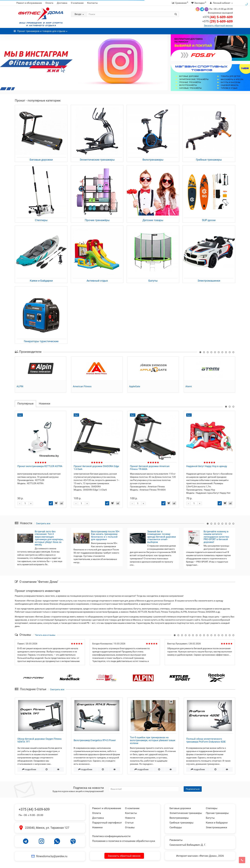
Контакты (92, 3)
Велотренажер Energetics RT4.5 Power (95, 740)
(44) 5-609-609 (218, 17)
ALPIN (20, 386)
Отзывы (130, 827)
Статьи (129, 823)
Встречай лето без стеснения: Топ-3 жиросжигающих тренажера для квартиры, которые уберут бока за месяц (49, 538)
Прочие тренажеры (217, 813)
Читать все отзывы (45, 635)
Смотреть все (43, 523)
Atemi (189, 386)
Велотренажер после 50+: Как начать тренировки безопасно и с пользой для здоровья (106, 536)
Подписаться (193, 789)
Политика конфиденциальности (111, 836)
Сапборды (176, 827)
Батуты (210, 818)
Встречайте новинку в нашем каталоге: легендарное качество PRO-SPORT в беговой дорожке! (216, 537)
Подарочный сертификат (107, 823)
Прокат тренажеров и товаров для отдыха (41, 30)
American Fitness (82, 386)
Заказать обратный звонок (218, 26)
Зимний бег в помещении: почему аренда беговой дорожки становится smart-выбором (162, 537)
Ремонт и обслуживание (29, 3)
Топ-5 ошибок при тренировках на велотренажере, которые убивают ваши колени (153, 740)
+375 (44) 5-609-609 (34, 809)
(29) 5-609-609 (217, 21)
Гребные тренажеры (181, 823)
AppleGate (135, 386)
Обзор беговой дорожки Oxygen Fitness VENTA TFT (39, 740)
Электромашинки (216, 827)
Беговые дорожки (180, 808)
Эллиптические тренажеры (186, 813)
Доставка (62, 3)
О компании (77, 3)
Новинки (45, 404)
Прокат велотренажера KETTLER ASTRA (96, 466)
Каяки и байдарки (217, 823)
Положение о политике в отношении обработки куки (124, 841)
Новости (130, 818)
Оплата (49, 3)
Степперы (212, 808)
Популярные (25, 404)
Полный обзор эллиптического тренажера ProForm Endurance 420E (206, 740)
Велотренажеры (179, 818)
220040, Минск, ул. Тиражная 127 (47, 828)
